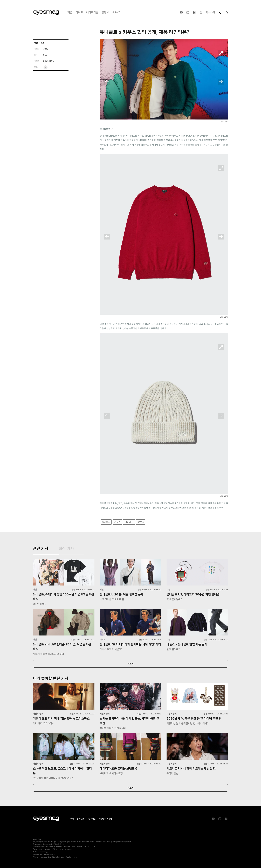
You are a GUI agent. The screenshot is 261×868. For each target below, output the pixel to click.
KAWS (141, 522)
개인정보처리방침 (106, 819)
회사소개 (211, 12)
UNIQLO (129, 522)
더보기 (130, 664)
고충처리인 (91, 819)
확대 (221, 53)
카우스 (117, 522)
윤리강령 (80, 819)
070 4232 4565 (103, 842)
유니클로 (106, 522)
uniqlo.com (188, 508)
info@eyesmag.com (122, 842)
